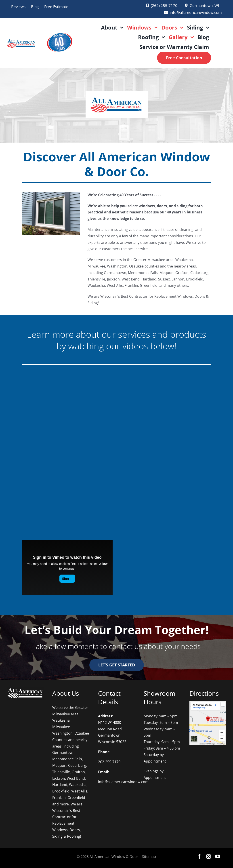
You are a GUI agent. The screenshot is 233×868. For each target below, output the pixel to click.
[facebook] (199, 856)
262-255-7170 (109, 762)
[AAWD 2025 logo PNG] (59, 30)
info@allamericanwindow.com (123, 782)
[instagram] (209, 856)
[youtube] (218, 856)
